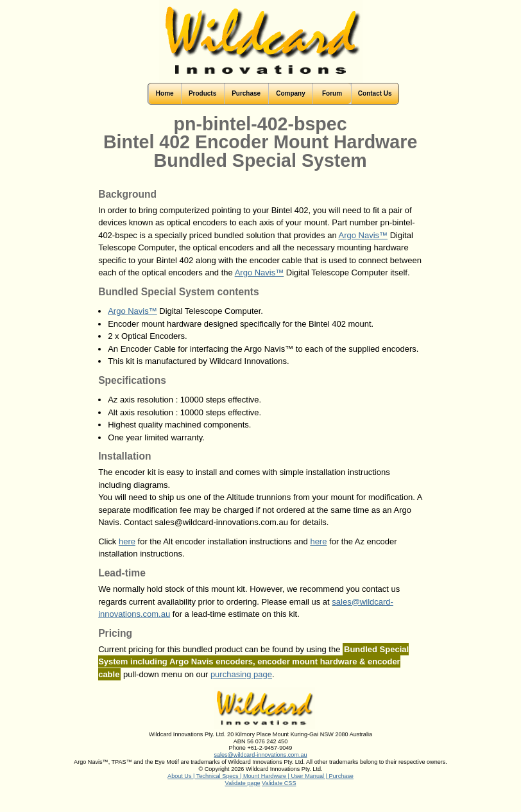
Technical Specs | (220, 776)
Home (165, 93)
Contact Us (375, 93)
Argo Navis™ (363, 235)
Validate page (243, 783)
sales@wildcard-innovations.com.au (260, 755)
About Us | (182, 776)
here (127, 541)
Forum (332, 93)
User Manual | (310, 776)
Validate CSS (279, 783)
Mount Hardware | (267, 776)
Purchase (341, 776)
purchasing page (241, 674)
